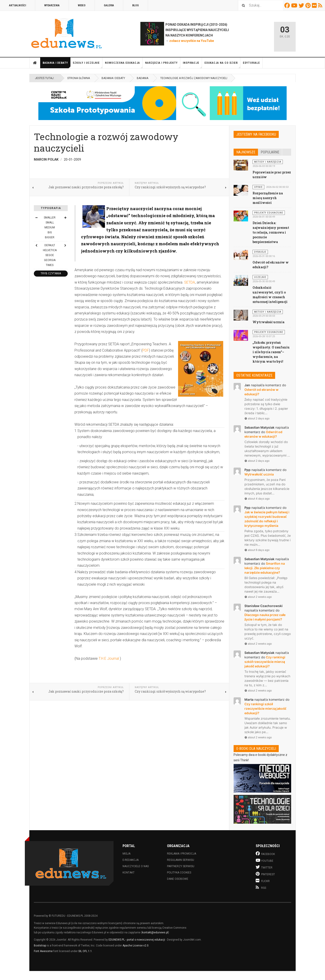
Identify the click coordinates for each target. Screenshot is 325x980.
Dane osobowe (178, 879)
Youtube (295, 5)
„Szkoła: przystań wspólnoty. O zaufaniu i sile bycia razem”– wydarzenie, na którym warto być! (271, 352)
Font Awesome (43, 951)
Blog (136, 5)
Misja (127, 854)
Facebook (288, 5)
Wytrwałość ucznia (268, 322)
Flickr (315, 5)
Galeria (109, 5)
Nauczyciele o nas (136, 866)
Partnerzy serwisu (181, 866)
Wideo (82, 5)
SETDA (190, 282)
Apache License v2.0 (136, 946)
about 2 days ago (257, 418)
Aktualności (17, 5)
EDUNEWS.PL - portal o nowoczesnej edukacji (137, 940)
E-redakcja (131, 860)
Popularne (270, 152)
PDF (146, 350)
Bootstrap (40, 946)
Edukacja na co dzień (222, 65)
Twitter (302, 5)
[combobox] (260, 5)
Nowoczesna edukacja (124, 65)
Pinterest (309, 5)
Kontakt (129, 873)
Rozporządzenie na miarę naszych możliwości (268, 198)
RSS (321, 5)
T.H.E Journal (109, 658)
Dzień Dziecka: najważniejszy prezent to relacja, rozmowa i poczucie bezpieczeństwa (271, 232)
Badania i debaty (57, 65)
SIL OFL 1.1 (85, 951)
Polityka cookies (179, 873)
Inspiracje (192, 65)
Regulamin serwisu (181, 860)
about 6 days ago (257, 550)
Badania (143, 78)
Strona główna (35, 63)
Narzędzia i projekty (163, 65)
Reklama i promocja (182, 854)
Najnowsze (246, 152)
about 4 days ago (257, 499)
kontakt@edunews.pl (155, 932)
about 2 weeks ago (258, 597)
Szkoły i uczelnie (88, 65)
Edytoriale (251, 63)
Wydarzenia (52, 5)
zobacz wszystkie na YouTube (192, 41)
